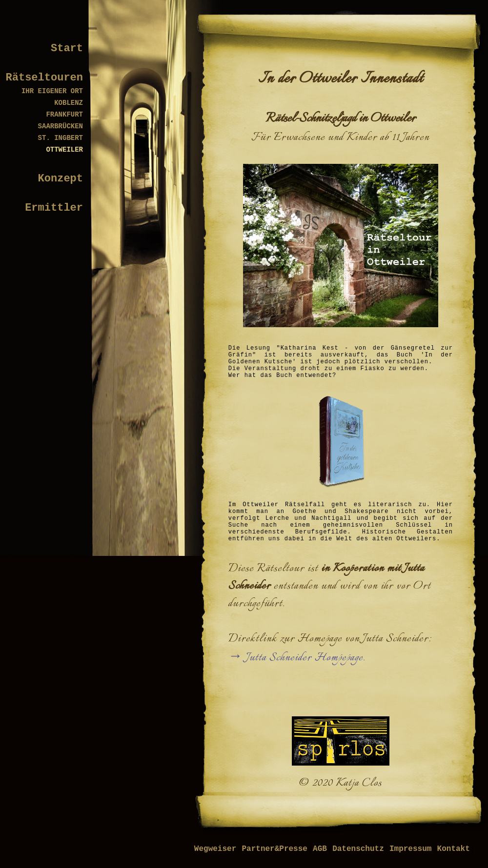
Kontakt (454, 849)
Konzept (61, 179)
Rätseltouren (44, 78)
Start (67, 49)
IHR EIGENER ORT (52, 91)
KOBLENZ (69, 103)
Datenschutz (358, 849)
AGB (320, 849)
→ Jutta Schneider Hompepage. (297, 658)
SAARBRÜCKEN (61, 126)
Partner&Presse (274, 849)
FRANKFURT (64, 115)
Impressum (410, 849)
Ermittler (54, 208)
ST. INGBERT (61, 138)
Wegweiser (215, 849)
